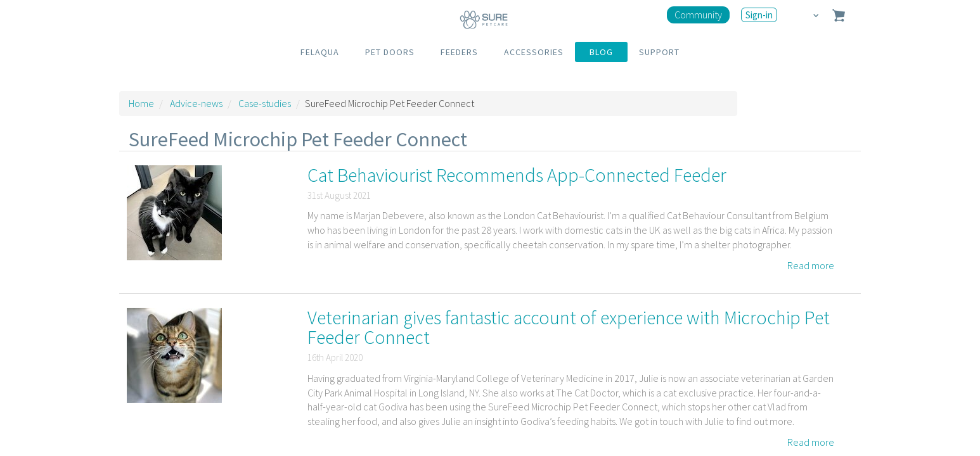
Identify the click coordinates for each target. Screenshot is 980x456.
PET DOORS (390, 52)
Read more (811, 265)
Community (698, 15)
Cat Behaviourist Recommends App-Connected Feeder (517, 175)
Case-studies (265, 103)
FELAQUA (320, 52)
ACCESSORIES (534, 52)
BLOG (601, 52)
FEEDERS (459, 52)
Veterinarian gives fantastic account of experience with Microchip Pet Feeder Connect (569, 327)
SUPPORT (659, 52)
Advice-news (196, 103)
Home (141, 103)
